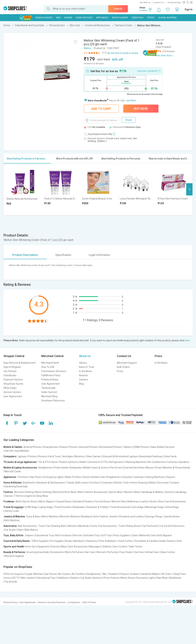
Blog (82, 384)
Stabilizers (63, 578)
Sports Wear (116, 492)
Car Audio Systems (91, 578)
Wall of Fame (89, 602)
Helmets (72, 526)
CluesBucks (10, 375)
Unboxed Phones (88, 447)
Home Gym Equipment (37, 547)
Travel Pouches (63, 507)
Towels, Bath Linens (77, 483)
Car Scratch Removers (172, 526)
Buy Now (141, 109)
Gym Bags (138, 507)
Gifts (179, 541)
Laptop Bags (46, 507)
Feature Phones (68, 447)
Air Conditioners (157, 462)
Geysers (171, 477)
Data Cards (170, 456)
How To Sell (48, 367)
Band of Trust (87, 367)
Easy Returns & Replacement (20, 363)
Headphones (45, 468)
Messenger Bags (154, 507)
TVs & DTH (44, 462)
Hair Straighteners (111, 477)
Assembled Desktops (151, 456)
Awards (83, 375)
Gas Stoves (50, 574)
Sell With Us (145, 3)
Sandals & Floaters (83, 501)
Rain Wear (162, 578)
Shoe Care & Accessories (172, 501)
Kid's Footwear (63, 535)
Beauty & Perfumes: (15, 552)
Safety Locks (12, 511)
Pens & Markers (108, 541)
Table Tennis (135, 547)
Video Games (93, 456)
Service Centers (12, 392)
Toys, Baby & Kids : (14, 535)
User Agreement (13, 396)
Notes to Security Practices (52, 602)
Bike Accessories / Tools (31, 526)
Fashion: (8, 492)
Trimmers (23, 477)
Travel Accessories (120, 507)
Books (69, 541)
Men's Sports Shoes (26, 501)
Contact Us (158, 3)
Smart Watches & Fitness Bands (173, 468)
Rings (159, 516)
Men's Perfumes (74, 552)
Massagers (95, 547)
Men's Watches (50, 516)
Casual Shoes (64, 501)
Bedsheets (29, 483)
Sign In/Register (12, 367)
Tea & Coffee (125, 541)
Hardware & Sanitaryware (51, 483)
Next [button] (189, 189)
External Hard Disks (134, 468)
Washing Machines (136, 462)
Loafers (144, 501)
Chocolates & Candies (146, 541)
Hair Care (90, 552)
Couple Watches (34, 574)
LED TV (15, 578)
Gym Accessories (78, 547)
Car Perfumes (150, 526)
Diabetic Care (110, 547)
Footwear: (9, 501)
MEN (58, 18)
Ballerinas (133, 501)
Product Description (25, 255)
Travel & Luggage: (14, 507)
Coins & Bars (33, 516)
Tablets (127, 447)
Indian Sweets (167, 541)
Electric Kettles (91, 477)
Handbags (181, 492)
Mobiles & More (44, 18)
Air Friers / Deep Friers (174, 574)
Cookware (107, 483)
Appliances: (10, 477)
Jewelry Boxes (172, 516)
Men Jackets (28, 578)
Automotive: (10, 526)
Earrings (150, 516)
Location (143, 10)
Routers (43, 456)
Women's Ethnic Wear (64, 492)
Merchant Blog (49, 396)
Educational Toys (45, 535)
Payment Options (13, 380)
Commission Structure (54, 371)
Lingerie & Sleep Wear (36, 496)
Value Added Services (162, 447)
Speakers (184, 462)
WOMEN (68, 18)
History (83, 363)
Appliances (102, 18)
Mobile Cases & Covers (96, 468)
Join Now (131, 100)
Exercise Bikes (59, 547)
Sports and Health (14, 547)
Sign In (189, 9)
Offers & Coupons (13, 574)
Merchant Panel (50, 363)
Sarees (8, 496)
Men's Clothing (43, 492)
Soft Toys (106, 535)
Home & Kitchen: (13, 483)
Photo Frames (111, 578)
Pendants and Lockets (131, 516)
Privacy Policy (10, 602)
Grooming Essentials (38, 552)
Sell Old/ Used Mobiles (17, 451)
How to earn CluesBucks (149, 71)
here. (187, 340)
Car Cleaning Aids (56, 526)
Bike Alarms (31, 530)
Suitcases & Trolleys (97, 507)
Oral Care (139, 552)
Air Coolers (64, 574)
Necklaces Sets (90, 516)
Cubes (134, 535)
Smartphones (50, 447)
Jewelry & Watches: (15, 516)
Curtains (175, 483)
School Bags (172, 507)
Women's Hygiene (14, 556)
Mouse (150, 468)
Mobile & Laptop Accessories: (21, 468)
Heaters (75, 578)
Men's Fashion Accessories (93, 492)
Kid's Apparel (165, 535)
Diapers (29, 535)
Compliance (74, 602)
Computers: (10, 456)
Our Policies (10, 371)
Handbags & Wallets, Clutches (157, 492)
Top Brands (11, 582)
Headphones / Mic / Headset (102, 574)
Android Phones (32, 447)
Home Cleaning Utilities (143, 483)
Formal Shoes (102, 501)
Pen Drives (116, 468)
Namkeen (79, 541)
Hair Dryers (36, 477)
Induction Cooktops (133, 477)
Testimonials (48, 388)
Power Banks (61, 468)
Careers (83, 380)
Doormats (163, 483)
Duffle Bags (31, 507)
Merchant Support (127, 363)
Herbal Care (152, 552)
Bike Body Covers (88, 526)
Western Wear (132, 492)
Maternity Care (148, 535)
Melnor (88, 48)
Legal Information (99, 255)
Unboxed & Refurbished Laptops (120, 456)
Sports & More (120, 18)
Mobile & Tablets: (13, 447)
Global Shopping (167, 18)
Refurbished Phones (110, 447)
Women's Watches (70, 516)
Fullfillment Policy (51, 375)
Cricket (123, 547)
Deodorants (57, 552)
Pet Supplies (57, 541)
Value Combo (168, 552)
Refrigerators (117, 462)
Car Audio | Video (14, 530)
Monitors (79, 456)
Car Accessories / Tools (112, 526)
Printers (32, 456)
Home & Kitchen (84, 18)
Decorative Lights (146, 578)
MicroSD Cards (13, 471)
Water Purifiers (73, 477)
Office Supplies (40, 541)
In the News (85, 371)
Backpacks (76, 468)
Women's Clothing (24, 492)
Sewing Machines (155, 477)
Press (120, 371)
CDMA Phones (141, 447)
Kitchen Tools (121, 483)
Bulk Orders (123, 367)
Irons (7, 578)
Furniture (95, 483)
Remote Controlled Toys (86, 535)
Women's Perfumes (107, 552)
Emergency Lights (53, 477)
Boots (153, 501)
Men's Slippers (47, 501)
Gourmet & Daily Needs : (17, 541)
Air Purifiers (78, 574)
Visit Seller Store (164, 56)
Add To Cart (101, 109)
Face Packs (126, 552)
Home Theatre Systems (64, 462)
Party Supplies (121, 535)
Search (118, 9)
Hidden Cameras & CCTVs (93, 462)
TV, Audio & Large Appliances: (20, 462)
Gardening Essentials (16, 486)
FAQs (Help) (10, 388)
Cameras (172, 462)
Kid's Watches (12, 520)
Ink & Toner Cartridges (61, 456)
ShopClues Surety (13, 384)
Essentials (137, 18)
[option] (23, 189)
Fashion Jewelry (109, 516)
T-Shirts (18, 496)
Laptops (22, 456)
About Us (85, 356)
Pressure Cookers (129, 574)
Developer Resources (53, 401)
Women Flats (119, 501)
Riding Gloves (134, 526)
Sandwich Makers (150, 574)
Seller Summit (49, 392)
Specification (63, 255)
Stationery (92, 541)
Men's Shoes (127, 578)
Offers (151, 18)
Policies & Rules (50, 380)
